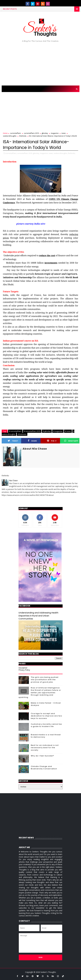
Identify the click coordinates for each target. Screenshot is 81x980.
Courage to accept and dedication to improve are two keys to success (47, 716)
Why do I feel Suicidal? (43, 756)
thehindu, (72, 153)
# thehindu (22, 434)
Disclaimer (23, 668)
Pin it (52, 441)
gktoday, (36, 153)
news (64, 133)
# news (68, 431)
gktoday (45, 133)
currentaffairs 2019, (25, 153)
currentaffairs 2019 (31, 133)
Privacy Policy (24, 670)
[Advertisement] (41, 63)
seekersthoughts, (61, 153)
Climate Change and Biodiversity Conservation (44, 768)
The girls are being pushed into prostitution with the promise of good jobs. (45, 680)
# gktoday (47, 431)
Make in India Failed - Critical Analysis (46, 704)
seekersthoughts (10, 136)
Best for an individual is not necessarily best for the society (45, 748)
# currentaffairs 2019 (32, 431)
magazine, (44, 153)
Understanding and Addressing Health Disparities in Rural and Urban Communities (38, 616)
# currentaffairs (15, 431)
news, (51, 153)
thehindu (23, 136)
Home (5, 133)
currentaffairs (16, 133)
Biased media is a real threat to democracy (46, 736)
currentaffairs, (11, 153)
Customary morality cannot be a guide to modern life (46, 725)
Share (32, 441)
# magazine (58, 431)
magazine (55, 133)
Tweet (13, 441)
